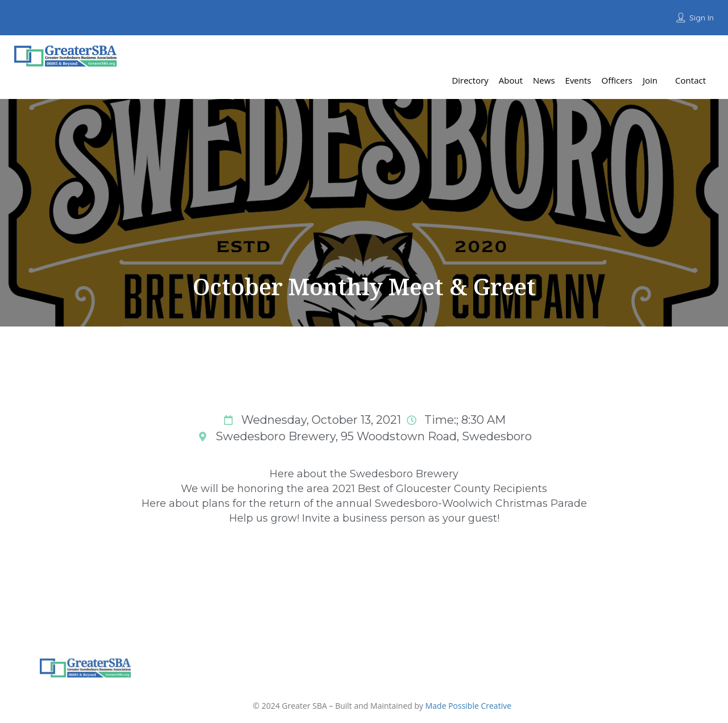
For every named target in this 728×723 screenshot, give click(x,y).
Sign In (702, 18)
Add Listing (687, 54)
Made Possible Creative (468, 706)
